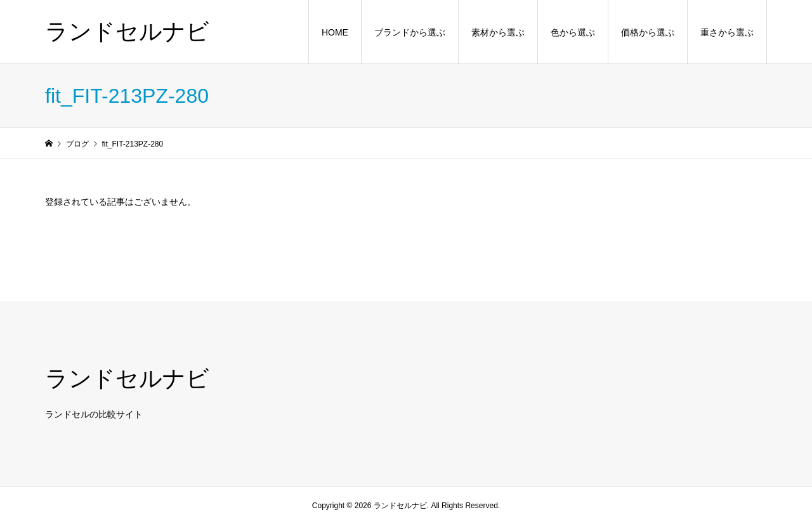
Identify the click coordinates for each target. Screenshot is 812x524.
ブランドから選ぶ (410, 32)
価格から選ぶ (648, 32)
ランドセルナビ (127, 31)
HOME (335, 32)
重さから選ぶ (727, 32)
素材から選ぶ (498, 32)
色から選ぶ (573, 32)
